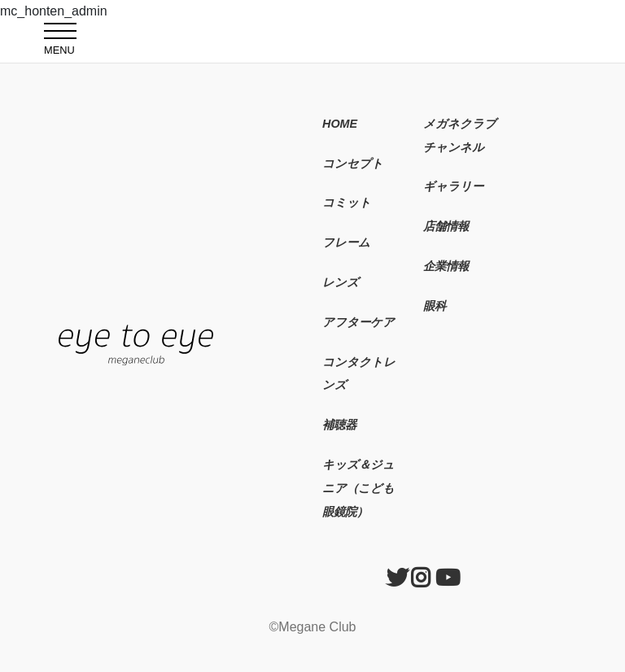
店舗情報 (446, 226)
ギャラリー (453, 186)
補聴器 (339, 425)
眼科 (435, 306)
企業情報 (446, 266)
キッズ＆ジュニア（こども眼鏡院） (358, 488)
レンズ (341, 282)
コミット (347, 203)
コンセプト (353, 164)
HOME (340, 124)
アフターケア (358, 322)
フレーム (346, 242)
